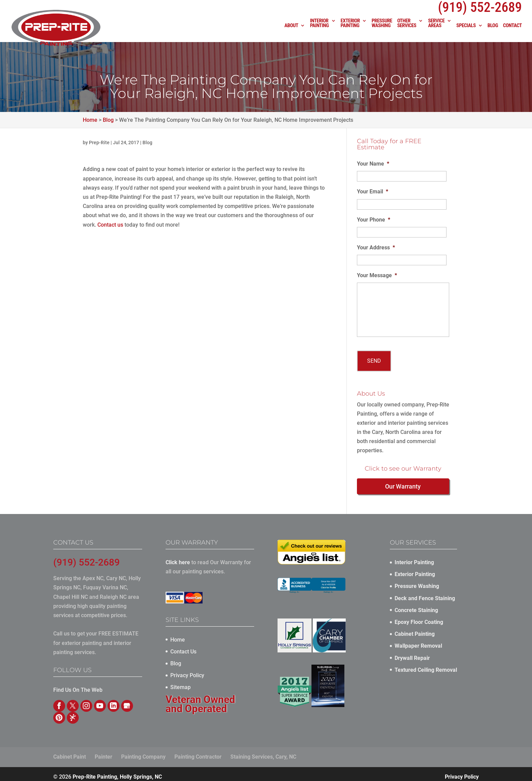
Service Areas (436, 31)
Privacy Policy (187, 670)
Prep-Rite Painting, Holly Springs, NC (117, 771)
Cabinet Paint (70, 751)
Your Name (373, 164)
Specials (466, 33)
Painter (103, 751)
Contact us (110, 225)
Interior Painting (319, 31)
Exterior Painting (350, 31)
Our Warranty (403, 481)
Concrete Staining (416, 605)
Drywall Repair (412, 653)
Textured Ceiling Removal (426, 664)
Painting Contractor (198, 751)
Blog (493, 33)
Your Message (377, 275)
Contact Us (183, 646)
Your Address (376, 247)
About (291, 33)
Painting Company (143, 751)
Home (178, 634)
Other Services (407, 31)
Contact (512, 33)
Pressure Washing (382, 31)
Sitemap (180, 682)
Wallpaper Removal (418, 640)
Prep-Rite (99, 142)
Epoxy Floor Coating (419, 617)
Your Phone (374, 220)
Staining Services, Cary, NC (263, 751)
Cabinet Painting (415, 628)
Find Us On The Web (78, 684)
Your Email (373, 192)
